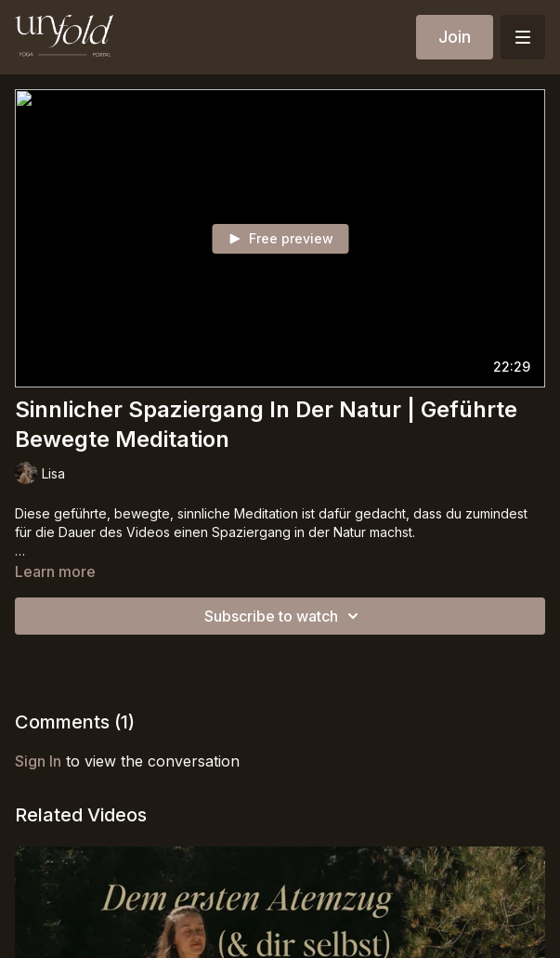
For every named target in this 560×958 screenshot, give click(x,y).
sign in (38, 761)
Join (455, 37)
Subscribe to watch (284, 616)
